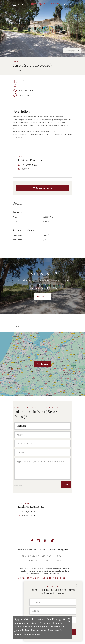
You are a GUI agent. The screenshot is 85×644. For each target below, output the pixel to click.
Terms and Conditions (37, 556)
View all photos (72, 51)
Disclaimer (31, 560)
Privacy (16, 486)
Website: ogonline (54, 578)
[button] (66, 4)
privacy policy (52, 560)
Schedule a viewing (43, 188)
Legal (59, 556)
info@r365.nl (64, 549)
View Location (42, 364)
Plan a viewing (43, 297)
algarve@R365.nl (29, 169)
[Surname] (53, 611)
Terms (20, 486)
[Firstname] (53, 602)
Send (66, 485)
